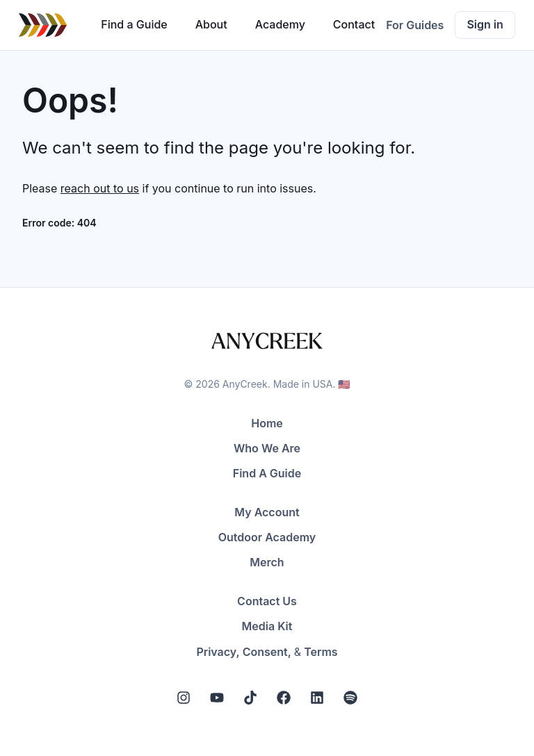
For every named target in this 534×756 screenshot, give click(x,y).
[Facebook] (284, 698)
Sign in (485, 24)
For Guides (415, 25)
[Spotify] (350, 698)
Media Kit (267, 626)
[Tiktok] (250, 698)
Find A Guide (267, 473)
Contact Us (267, 601)
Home (267, 423)
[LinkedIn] (317, 698)
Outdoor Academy (267, 537)
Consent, (267, 652)
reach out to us (100, 188)
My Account (267, 512)
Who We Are (267, 448)
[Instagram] (184, 698)
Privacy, (218, 652)
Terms (321, 652)
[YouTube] (217, 698)
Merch (267, 562)
